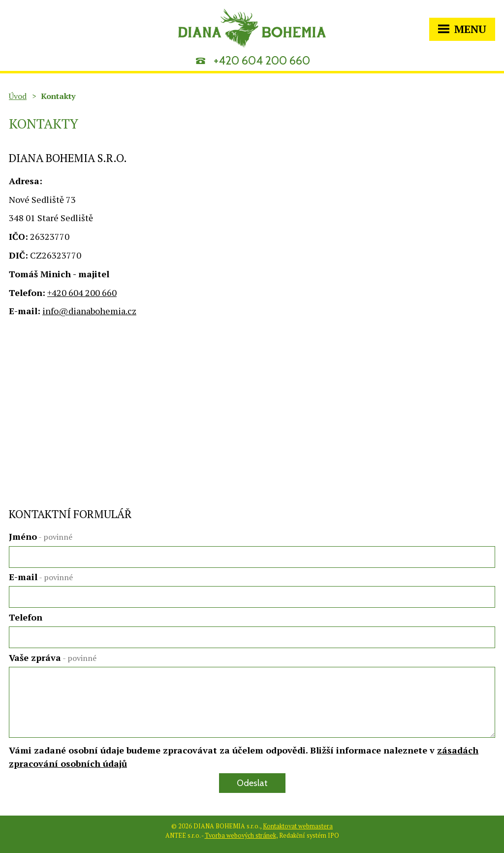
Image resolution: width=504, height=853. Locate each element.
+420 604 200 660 (262, 60)
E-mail (41, 577)
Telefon (26, 617)
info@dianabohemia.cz (89, 311)
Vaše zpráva (53, 657)
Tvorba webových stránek (240, 836)
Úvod (18, 96)
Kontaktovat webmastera (298, 826)
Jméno (41, 536)
